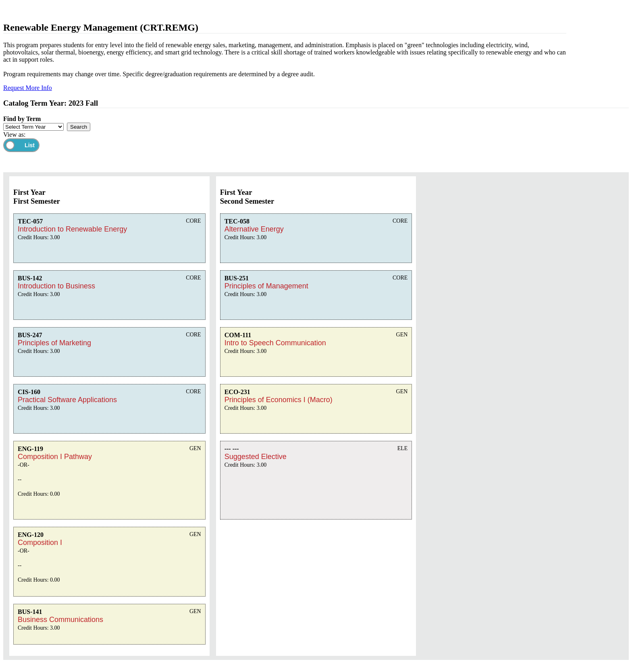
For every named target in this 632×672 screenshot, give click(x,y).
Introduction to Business (56, 286)
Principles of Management (266, 286)
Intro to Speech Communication (275, 343)
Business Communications (60, 620)
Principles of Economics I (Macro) (279, 400)
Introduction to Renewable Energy (72, 229)
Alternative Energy (254, 229)
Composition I (40, 543)
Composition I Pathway (55, 457)
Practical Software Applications (67, 400)
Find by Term (22, 119)
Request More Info (28, 88)
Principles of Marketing (54, 343)
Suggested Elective (256, 457)
